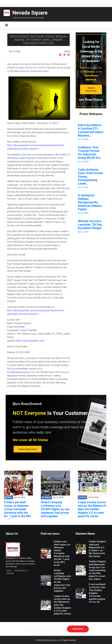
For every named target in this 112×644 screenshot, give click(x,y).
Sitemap (10, 573)
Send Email (19, 327)
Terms (8, 570)
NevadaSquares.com (51, 640)
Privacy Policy (20, 570)
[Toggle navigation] (7, 25)
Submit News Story (91, 89)
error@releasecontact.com (21, 372)
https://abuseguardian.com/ (30, 341)
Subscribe (78, 629)
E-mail (26, 629)
